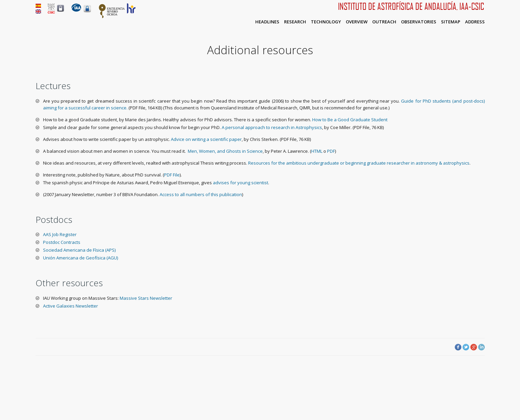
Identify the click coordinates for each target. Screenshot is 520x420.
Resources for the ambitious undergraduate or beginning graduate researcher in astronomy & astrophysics (359, 163)
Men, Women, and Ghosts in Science (225, 151)
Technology (326, 22)
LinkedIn (481, 347)
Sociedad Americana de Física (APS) (79, 250)
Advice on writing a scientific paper (206, 139)
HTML (317, 151)
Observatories (419, 22)
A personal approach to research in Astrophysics (271, 127)
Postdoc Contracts (62, 242)
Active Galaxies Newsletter (71, 306)
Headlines (267, 22)
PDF (331, 151)
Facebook (458, 347)
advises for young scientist (241, 183)
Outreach (384, 22)
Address (475, 22)
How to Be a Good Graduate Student (349, 120)
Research (295, 22)
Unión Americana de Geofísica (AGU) (81, 258)
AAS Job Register (60, 234)
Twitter (466, 347)
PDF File (172, 175)
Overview (357, 22)
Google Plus (474, 347)
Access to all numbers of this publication (201, 194)
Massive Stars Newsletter (146, 298)
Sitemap (451, 22)
